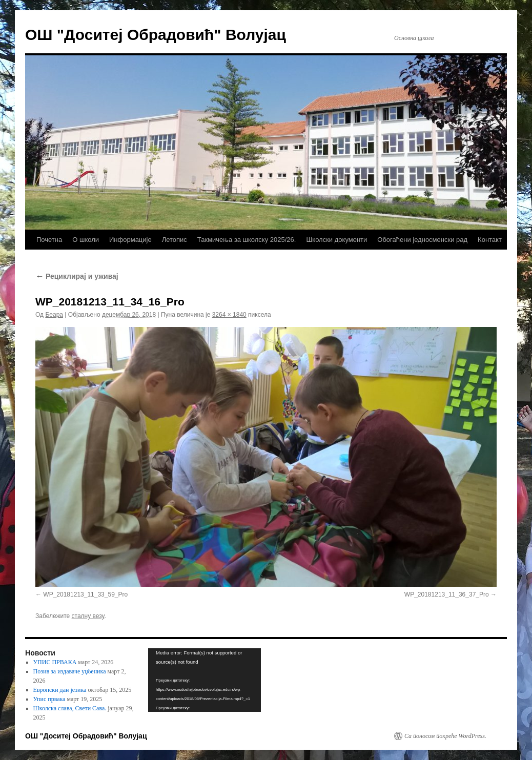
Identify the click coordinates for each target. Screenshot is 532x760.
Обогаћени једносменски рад (422, 240)
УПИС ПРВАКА (55, 662)
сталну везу (88, 616)
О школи (86, 240)
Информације (130, 240)
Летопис (175, 240)
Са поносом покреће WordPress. (445, 736)
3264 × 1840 (229, 315)
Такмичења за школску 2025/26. (247, 240)
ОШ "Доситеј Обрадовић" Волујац (156, 35)
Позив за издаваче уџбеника (70, 671)
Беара (54, 315)
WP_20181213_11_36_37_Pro (447, 594)
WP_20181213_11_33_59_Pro (85, 594)
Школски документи (336, 240)
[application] (204, 680)
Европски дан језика (60, 690)
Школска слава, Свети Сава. (70, 708)
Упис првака (49, 699)
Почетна (49, 240)
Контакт (490, 240)
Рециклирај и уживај (77, 276)
